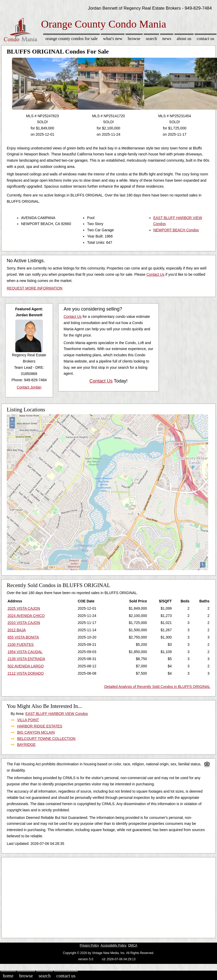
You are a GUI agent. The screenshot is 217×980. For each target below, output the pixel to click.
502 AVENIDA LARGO (26, 666)
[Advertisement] (100, 896)
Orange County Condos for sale (71, 39)
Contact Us (206, 39)
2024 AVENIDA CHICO (26, 616)
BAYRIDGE (26, 745)
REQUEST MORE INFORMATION (35, 288)
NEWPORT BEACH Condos (176, 230)
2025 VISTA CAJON (24, 608)
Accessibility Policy (114, 945)
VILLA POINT (28, 720)
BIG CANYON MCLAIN (36, 732)
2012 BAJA (17, 630)
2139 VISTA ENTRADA (26, 659)
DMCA (133, 945)
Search (151, 39)
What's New (113, 39)
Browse (134, 39)
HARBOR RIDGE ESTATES (40, 726)
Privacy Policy (89, 945)
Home (8, 976)
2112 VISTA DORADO (26, 673)
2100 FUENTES (21, 644)
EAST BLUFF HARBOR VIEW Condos (57, 714)
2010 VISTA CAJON (24, 623)
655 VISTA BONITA (23, 637)
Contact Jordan (29, 387)
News (167, 39)
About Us (184, 39)
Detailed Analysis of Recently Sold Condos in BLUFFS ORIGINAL (157, 687)
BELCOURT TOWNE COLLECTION (46, 739)
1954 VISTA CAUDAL (25, 652)
